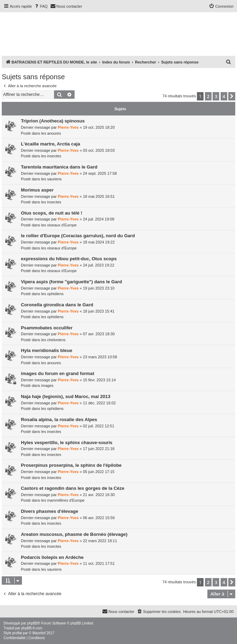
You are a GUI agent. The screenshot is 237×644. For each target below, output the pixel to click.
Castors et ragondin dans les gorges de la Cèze (73, 488)
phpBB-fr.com (32, 628)
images (47, 385)
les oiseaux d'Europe (59, 225)
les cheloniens (53, 340)
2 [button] (208, 96)
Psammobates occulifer (47, 328)
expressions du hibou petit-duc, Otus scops (69, 259)
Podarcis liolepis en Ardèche (52, 557)
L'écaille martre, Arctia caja (51, 144)
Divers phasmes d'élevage (49, 511)
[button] (232, 96)
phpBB (32, 623)
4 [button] (224, 96)
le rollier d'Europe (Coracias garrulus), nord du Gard (78, 236)
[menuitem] (41, 6)
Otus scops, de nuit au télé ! (52, 213)
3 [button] (216, 96)
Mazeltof (39, 633)
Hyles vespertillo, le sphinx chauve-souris (67, 443)
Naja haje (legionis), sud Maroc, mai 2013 (66, 396)
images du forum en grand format (58, 373)
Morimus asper (37, 190)
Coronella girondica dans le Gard (57, 305)
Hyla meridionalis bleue (47, 350)
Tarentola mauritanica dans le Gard (59, 167)
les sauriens (51, 179)
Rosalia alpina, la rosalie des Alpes (59, 420)
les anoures (51, 133)
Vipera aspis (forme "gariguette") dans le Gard (71, 282)
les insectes (51, 156)
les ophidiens (52, 294)
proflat (17, 633)
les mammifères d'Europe (63, 500)
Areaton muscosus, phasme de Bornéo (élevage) (74, 534)
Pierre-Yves (68, 127)
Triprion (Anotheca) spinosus (53, 121)
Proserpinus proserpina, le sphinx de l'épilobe (71, 465)
